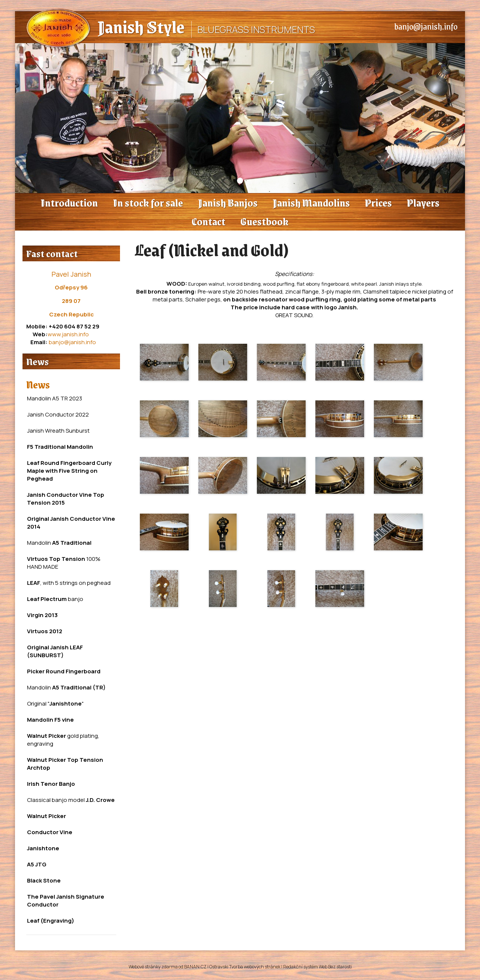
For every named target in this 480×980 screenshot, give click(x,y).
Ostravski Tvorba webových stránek (245, 967)
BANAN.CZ (195, 967)
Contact (208, 221)
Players (423, 202)
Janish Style (141, 26)
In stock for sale (148, 202)
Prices (378, 202)
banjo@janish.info (426, 26)
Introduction (69, 202)
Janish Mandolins (311, 202)
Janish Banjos (228, 202)
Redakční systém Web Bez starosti (317, 967)
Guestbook (264, 221)
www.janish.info (68, 334)
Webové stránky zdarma (153, 967)
